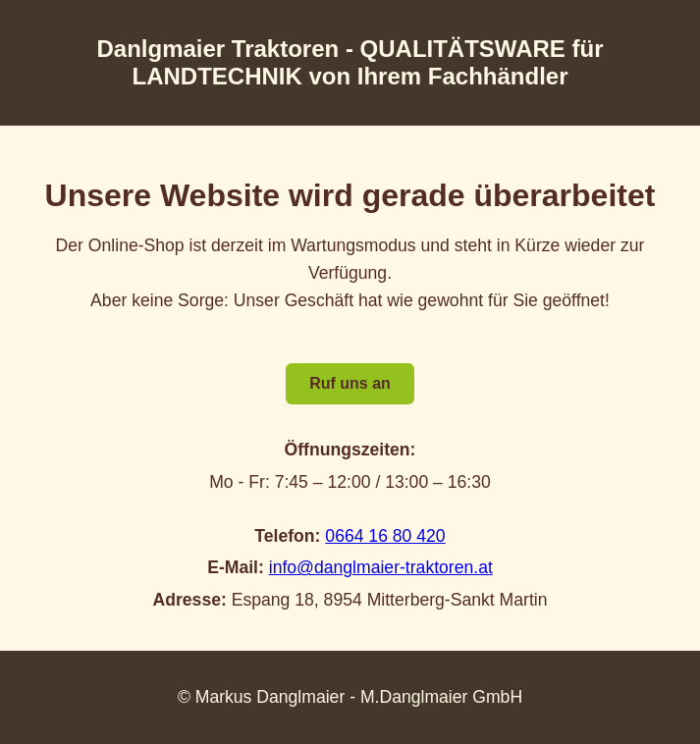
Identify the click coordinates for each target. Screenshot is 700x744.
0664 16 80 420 (385, 536)
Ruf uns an (350, 383)
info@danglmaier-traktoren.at (381, 567)
